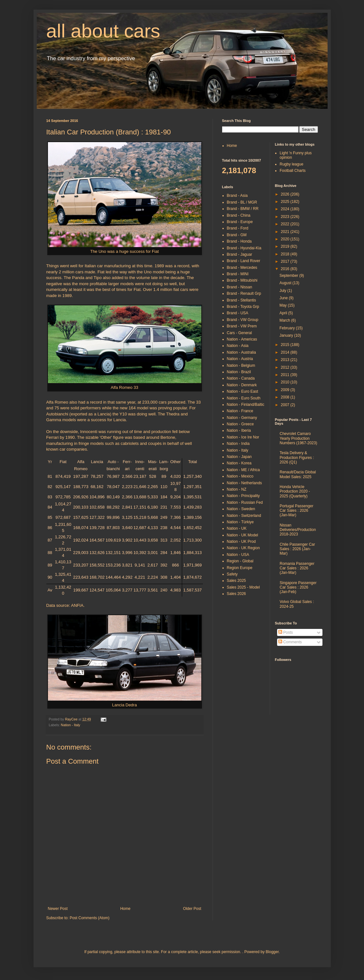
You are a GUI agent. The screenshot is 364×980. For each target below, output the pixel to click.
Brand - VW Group (243, 320)
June (284, 298)
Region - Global (240, 561)
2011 (286, 375)
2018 (286, 254)
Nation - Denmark (242, 385)
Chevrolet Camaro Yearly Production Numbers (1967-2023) (298, 438)
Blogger (272, 952)
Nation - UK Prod (241, 542)
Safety (232, 574)
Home (125, 909)
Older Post (192, 909)
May (283, 305)
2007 (286, 405)
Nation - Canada (241, 378)
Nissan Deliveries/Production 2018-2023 (298, 530)
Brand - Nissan (240, 287)
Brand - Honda (239, 241)
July (283, 291)
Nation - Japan (239, 457)
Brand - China (239, 215)
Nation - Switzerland (244, 516)
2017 (286, 261)
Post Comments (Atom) (90, 918)
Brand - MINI (238, 274)
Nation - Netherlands (244, 483)
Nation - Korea (239, 463)
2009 (286, 390)
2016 (286, 269)
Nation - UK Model (243, 535)
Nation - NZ (237, 489)
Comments (290, 642)
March (285, 320)
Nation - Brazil (239, 372)
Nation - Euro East (243, 391)
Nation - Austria (240, 359)
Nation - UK (237, 528)
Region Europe (240, 568)
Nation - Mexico (240, 476)
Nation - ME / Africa (243, 470)
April (284, 313)
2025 (286, 202)
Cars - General (240, 333)
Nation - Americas (242, 339)
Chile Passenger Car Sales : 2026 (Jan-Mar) (297, 549)
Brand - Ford (238, 228)
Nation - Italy (70, 725)
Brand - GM (237, 235)
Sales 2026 (236, 594)
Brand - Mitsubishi (242, 280)
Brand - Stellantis (241, 300)
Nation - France (240, 411)
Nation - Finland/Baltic (246, 405)
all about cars (103, 31)
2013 (286, 360)
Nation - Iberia (239, 430)
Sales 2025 (236, 581)
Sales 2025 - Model (243, 587)
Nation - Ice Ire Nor (243, 437)
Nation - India (238, 444)
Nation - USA (238, 555)
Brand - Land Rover (244, 261)
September (289, 276)
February (287, 328)
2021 (286, 232)
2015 (286, 345)
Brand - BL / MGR (242, 202)
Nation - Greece (240, 424)
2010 (286, 382)
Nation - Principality (243, 496)
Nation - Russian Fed (245, 502)
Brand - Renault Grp (244, 293)
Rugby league (291, 164)
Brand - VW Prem (242, 326)
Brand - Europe (240, 222)
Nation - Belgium (241, 365)
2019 (286, 246)
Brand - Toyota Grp (243, 307)
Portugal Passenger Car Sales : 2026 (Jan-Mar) (296, 511)
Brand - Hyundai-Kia (244, 248)
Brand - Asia (237, 196)
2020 (286, 239)
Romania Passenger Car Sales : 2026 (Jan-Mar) (297, 568)
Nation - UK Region (243, 548)
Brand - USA (238, 313)
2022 (286, 224)
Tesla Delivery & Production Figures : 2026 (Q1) (297, 458)
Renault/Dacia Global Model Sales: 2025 (298, 474)
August (286, 283)
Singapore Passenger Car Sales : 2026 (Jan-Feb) (298, 587)
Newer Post (58, 909)
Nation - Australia (241, 352)
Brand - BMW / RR (243, 209)
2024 (286, 209)
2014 (286, 352)
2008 (286, 397)
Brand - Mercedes (242, 268)
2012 (286, 367)
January (287, 335)
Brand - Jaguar (240, 254)
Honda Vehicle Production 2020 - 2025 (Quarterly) (295, 491)
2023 (286, 217)
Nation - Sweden (241, 509)
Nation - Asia (238, 346)
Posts (286, 632)
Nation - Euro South (244, 398)
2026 (286, 194)
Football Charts (293, 171)
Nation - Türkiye (240, 522)
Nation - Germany (242, 418)
